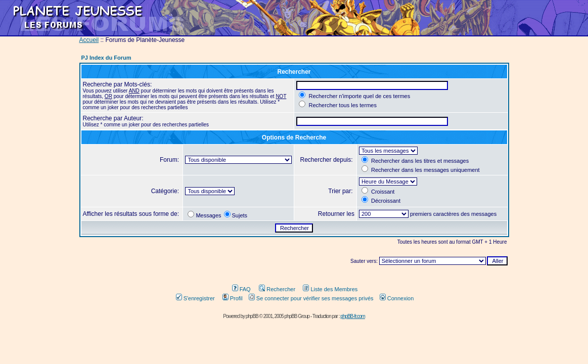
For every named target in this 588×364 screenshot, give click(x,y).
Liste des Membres (330, 289)
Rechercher (277, 289)
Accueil (89, 40)
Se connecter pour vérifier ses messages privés (311, 298)
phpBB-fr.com (353, 316)
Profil (233, 298)
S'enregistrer (195, 298)
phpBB (252, 316)
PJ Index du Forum (106, 58)
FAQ (241, 289)
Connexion (397, 298)
